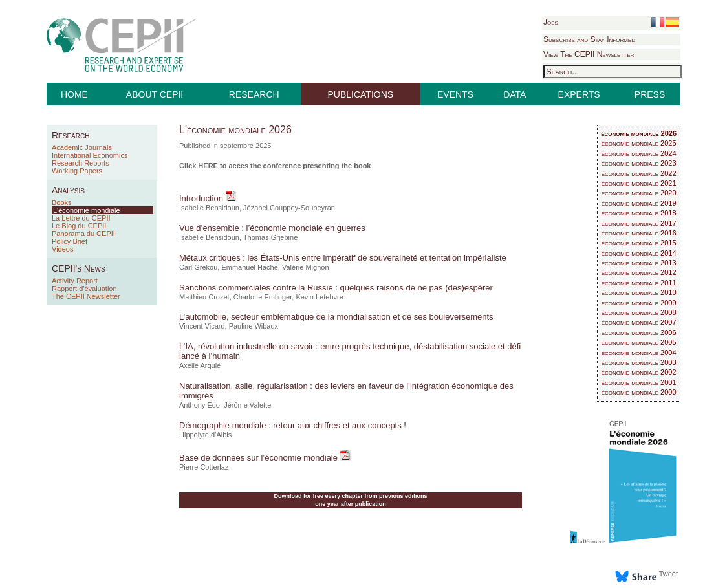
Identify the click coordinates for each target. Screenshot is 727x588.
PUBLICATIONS (361, 94)
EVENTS (455, 94)
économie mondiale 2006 (639, 332)
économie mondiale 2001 (639, 382)
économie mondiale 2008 (639, 312)
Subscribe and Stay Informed (589, 39)
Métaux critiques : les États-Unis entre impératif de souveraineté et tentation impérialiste (343, 258)
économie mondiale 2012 (639, 272)
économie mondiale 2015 (639, 243)
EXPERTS (579, 94)
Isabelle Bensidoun (209, 208)
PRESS (650, 94)
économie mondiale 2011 (639, 283)
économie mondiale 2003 (639, 362)
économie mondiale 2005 (639, 342)
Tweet (668, 574)
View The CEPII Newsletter (589, 54)
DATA (515, 94)
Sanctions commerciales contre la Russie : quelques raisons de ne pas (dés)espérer (336, 288)
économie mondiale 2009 (639, 303)
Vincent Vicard (202, 326)
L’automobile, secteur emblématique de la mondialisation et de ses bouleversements (336, 317)
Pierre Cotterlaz (204, 467)
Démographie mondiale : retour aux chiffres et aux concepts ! (293, 425)
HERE (208, 166)
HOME (74, 94)
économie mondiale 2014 (639, 253)
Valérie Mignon (306, 267)
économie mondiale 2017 (639, 223)
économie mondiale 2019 (639, 203)
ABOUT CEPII (155, 94)
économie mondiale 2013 (639, 263)
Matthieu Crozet (204, 297)
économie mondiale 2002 (639, 372)
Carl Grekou (198, 267)
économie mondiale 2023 (639, 163)
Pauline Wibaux (254, 326)
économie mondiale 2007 (639, 322)
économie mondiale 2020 (639, 193)
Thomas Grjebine (270, 237)
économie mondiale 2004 (639, 353)
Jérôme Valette (247, 405)
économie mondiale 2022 (639, 173)
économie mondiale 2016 (639, 233)
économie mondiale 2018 (639, 213)
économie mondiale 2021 (639, 183)
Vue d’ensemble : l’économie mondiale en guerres (272, 228)
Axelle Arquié (200, 365)
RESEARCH (254, 94)
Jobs (551, 22)
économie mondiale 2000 (639, 392)
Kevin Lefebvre (319, 297)
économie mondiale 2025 (639, 143)
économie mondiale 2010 (639, 292)
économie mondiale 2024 (639, 153)
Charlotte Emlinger (263, 297)
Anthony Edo (200, 405)
